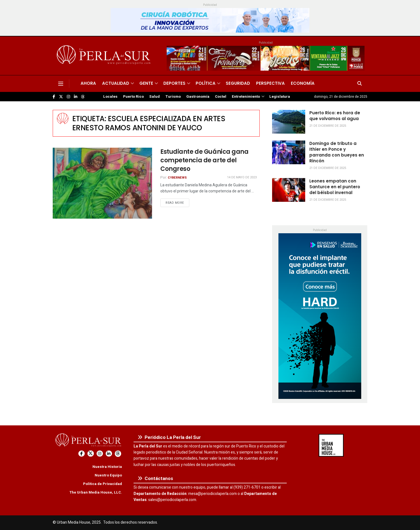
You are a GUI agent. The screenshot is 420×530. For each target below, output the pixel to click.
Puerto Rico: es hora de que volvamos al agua (335, 116)
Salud (155, 97)
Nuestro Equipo (108, 475)
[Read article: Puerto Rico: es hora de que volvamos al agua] (289, 122)
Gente (146, 83)
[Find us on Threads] (83, 97)
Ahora (88, 83)
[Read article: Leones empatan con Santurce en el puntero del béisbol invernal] (289, 190)
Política (206, 83)
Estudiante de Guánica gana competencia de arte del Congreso (204, 160)
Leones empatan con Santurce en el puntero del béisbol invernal (335, 187)
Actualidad (116, 83)
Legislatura (280, 97)
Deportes (174, 83)
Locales (110, 97)
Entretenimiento (246, 97)
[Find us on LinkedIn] (76, 97)
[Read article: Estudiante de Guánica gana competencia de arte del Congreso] (102, 183)
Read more (177, 203)
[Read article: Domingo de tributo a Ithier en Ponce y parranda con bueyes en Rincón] (289, 152)
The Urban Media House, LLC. (96, 492)
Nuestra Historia (107, 467)
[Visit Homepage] (104, 56)
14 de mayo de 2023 (242, 177)
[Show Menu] (61, 84)
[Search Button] (360, 84)
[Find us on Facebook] (54, 97)
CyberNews (177, 178)
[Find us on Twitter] (61, 97)
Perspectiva (270, 83)
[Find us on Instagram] (68, 97)
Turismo (173, 97)
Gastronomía (198, 97)
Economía (303, 83)
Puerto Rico (133, 97)
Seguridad (238, 83)
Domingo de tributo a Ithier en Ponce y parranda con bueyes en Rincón (337, 152)
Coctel (221, 97)
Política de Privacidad (103, 484)
